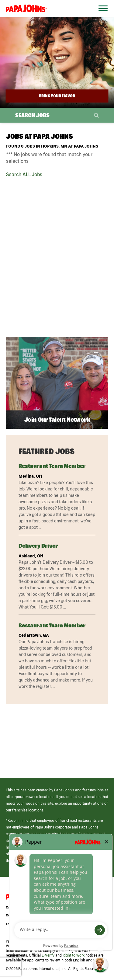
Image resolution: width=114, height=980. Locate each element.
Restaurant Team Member (52, 466)
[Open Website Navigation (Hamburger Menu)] (101, 16)
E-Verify (48, 955)
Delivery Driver (38, 546)
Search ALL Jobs (24, 174)
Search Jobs (32, 115)
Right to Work (74, 955)
